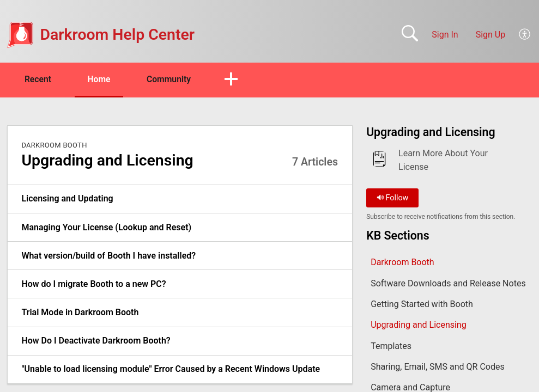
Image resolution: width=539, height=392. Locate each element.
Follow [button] (393, 198)
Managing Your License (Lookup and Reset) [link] (106, 227)
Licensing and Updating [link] (67, 199)
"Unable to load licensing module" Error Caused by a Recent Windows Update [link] (171, 369)
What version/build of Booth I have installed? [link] (108, 256)
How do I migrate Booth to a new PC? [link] (93, 284)
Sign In (445, 35)
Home (103, 79)
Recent (40, 79)
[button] (525, 35)
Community (176, 79)
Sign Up (491, 35)
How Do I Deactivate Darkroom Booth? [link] (96, 341)
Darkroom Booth (54, 145)
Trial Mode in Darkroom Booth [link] (80, 313)
